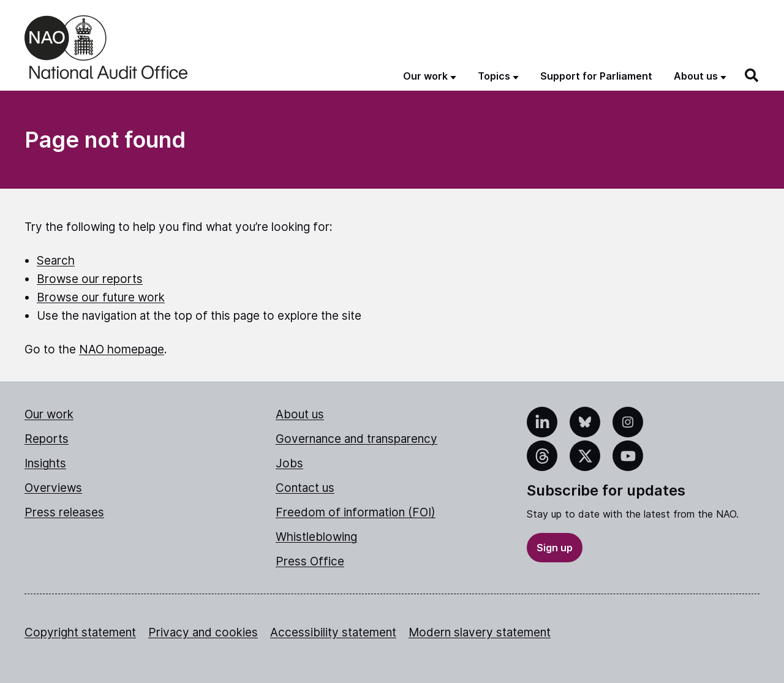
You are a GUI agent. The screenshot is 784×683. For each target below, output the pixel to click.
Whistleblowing (316, 537)
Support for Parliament (596, 76)
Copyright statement (80, 632)
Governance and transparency (356, 439)
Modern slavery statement (480, 632)
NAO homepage (122, 349)
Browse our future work (101, 297)
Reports (47, 439)
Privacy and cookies (203, 632)
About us (300, 414)
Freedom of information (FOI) (356, 512)
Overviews (53, 488)
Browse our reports (90, 279)
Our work (49, 414)
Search (56, 261)
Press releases (64, 512)
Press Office (310, 561)
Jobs (289, 463)
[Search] (752, 75)
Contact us (305, 488)
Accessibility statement (333, 632)
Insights (45, 463)
